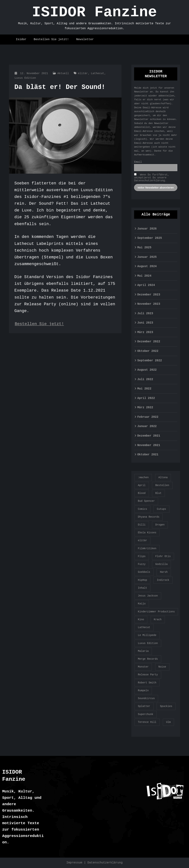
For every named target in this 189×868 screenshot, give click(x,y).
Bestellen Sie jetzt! (51, 39)
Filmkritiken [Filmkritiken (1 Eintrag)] (147, 548)
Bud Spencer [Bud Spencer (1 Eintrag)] (146, 501)
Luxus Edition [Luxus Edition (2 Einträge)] (148, 643)
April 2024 (146, 285)
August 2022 (147, 370)
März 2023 (145, 332)
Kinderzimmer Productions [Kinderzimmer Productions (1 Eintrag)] (156, 612)
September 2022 (149, 361)
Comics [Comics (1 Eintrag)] (142, 509)
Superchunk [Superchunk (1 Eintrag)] (145, 714)
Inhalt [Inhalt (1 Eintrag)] (142, 588)
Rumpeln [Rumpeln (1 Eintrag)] (143, 691)
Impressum (74, 863)
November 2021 (149, 445)
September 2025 (149, 238)
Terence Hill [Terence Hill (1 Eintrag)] (147, 722)
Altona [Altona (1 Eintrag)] (163, 477)
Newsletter (85, 39)
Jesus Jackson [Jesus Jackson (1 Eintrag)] (148, 596)
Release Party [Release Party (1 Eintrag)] (148, 675)
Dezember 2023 (149, 295)
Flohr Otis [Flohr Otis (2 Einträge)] (163, 556)
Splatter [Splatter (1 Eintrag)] (144, 706)
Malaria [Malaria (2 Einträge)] (143, 651)
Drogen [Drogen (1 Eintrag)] (160, 525)
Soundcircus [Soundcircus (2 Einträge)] (146, 698)
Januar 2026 (147, 229)
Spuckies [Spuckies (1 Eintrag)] (166, 706)
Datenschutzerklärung (105, 863)
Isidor (21, 39)
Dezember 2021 (149, 436)
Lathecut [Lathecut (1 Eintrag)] (144, 627)
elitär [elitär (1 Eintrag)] (142, 540)
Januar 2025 (147, 257)
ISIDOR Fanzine (94, 12)
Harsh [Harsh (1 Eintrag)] (164, 572)
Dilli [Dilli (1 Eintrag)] (142, 525)
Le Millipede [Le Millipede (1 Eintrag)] (147, 635)
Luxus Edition (25, 78)
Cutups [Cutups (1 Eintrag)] (161, 509)
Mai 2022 (144, 389)
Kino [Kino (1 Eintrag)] (141, 620)
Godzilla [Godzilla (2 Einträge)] (161, 564)
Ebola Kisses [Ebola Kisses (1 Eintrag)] (147, 533)
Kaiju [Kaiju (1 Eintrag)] (142, 604)
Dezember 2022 (149, 342)
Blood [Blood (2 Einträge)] (142, 493)
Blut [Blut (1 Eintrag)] (158, 493)
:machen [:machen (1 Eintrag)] (143, 477)
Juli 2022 (145, 379)
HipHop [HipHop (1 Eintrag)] (142, 580)
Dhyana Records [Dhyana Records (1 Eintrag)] (149, 517)
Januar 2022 (147, 426)
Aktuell (63, 73)
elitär (83, 73)
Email (138, 162)
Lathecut (98, 73)
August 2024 (147, 266)
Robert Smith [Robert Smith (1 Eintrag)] (147, 683)
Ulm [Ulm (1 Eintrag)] (168, 722)
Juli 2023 (145, 313)
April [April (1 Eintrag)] (142, 485)
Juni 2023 (145, 323)
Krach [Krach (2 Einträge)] (158, 620)
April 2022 (146, 398)
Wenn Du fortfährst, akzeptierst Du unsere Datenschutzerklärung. (152, 178)
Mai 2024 (144, 276)
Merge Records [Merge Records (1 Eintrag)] (148, 659)
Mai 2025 (144, 248)
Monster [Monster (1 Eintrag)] (143, 667)
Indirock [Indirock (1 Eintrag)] (163, 580)
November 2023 (149, 304)
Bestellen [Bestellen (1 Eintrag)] (162, 485)
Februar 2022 (148, 417)
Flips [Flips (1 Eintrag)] (142, 556)
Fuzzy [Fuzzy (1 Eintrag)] (142, 564)
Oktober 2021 (148, 455)
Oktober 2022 (148, 351)
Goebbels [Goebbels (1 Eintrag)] (144, 572)
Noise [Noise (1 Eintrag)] (162, 667)
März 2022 (145, 408)
